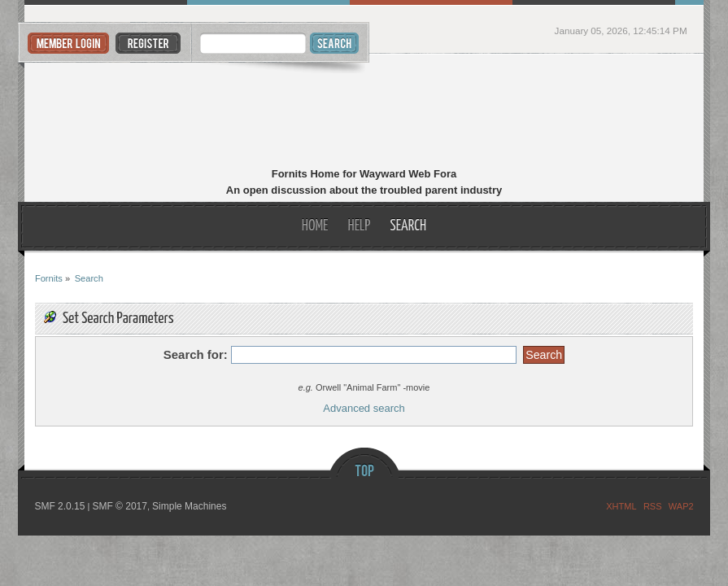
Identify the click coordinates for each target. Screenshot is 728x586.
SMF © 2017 (120, 506)
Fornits (364, 112)
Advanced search (364, 408)
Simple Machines (189, 506)
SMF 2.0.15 (59, 506)
